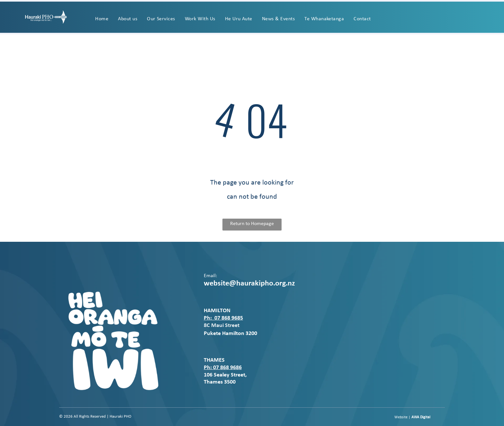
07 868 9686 (227, 368)
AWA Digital (421, 417)
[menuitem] (102, 19)
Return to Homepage (252, 224)
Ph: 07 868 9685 (223, 318)
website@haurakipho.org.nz (249, 284)
